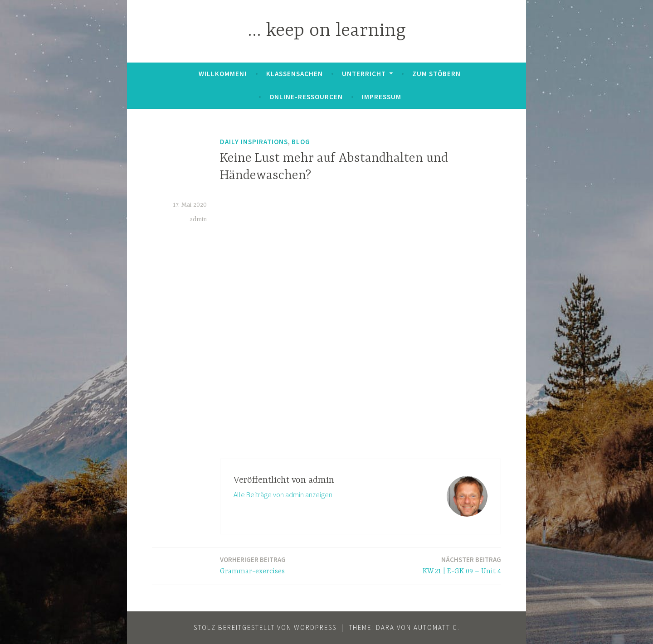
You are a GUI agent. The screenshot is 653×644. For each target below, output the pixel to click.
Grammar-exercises (253, 565)
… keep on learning (327, 31)
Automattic (436, 627)
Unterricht (364, 74)
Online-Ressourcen (306, 97)
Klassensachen (295, 74)
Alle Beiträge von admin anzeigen (283, 494)
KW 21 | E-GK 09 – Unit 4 (462, 565)
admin (198, 219)
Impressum (382, 97)
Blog (301, 142)
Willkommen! (223, 74)
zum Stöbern (436, 74)
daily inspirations (254, 142)
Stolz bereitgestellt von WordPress (265, 627)
